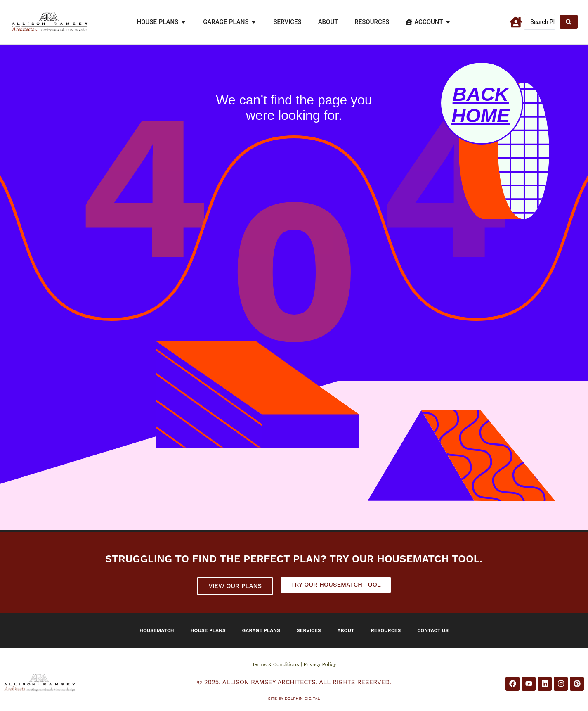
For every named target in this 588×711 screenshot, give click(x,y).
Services (309, 630)
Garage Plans (261, 630)
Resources (386, 630)
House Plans (208, 630)
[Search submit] (569, 22)
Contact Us (433, 630)
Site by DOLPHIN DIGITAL (294, 698)
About (346, 630)
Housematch (157, 630)
